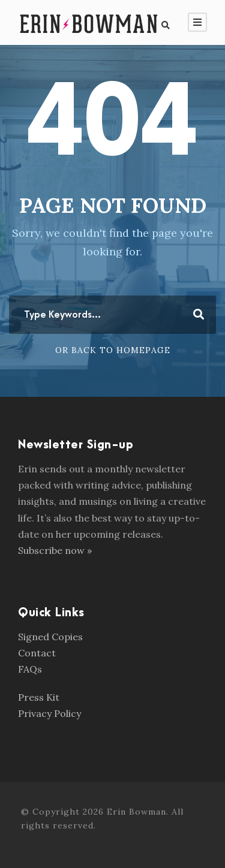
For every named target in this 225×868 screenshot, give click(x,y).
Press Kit (39, 697)
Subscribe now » (55, 550)
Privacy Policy (49, 713)
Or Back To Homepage (113, 350)
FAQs (30, 669)
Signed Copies (50, 637)
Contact (37, 653)
